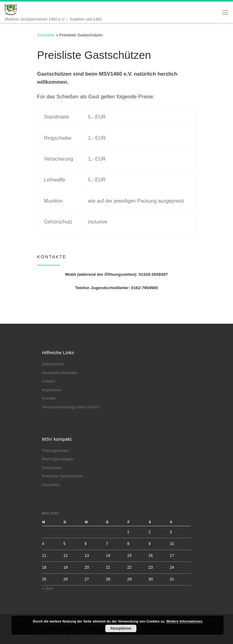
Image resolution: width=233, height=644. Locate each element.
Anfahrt (48, 381)
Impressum (52, 390)
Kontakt (49, 398)
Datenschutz (53, 364)
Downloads (52, 468)
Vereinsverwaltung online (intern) (71, 407)
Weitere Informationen (184, 621)
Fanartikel (51, 485)
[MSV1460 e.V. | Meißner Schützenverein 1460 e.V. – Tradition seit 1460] (11, 9)
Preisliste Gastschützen (63, 476)
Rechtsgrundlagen (58, 459)
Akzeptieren (121, 628)
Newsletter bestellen (60, 373)
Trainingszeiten (55, 451)
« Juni (47, 589)
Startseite (46, 35)
